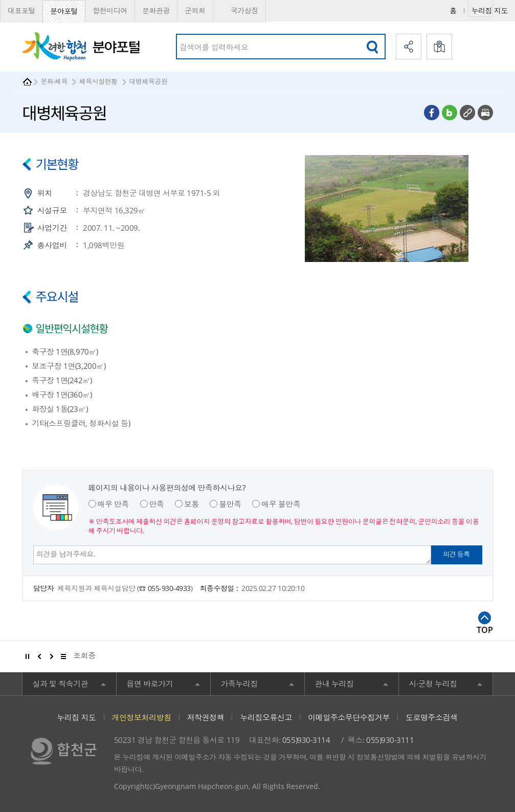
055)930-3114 (306, 740)
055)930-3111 (390, 740)
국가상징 (239, 11)
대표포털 (21, 10)
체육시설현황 (98, 81)
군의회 (195, 10)
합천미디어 (110, 10)
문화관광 (156, 10)
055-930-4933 (169, 588)
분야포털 (64, 11)
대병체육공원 (148, 81)
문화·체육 (54, 81)
